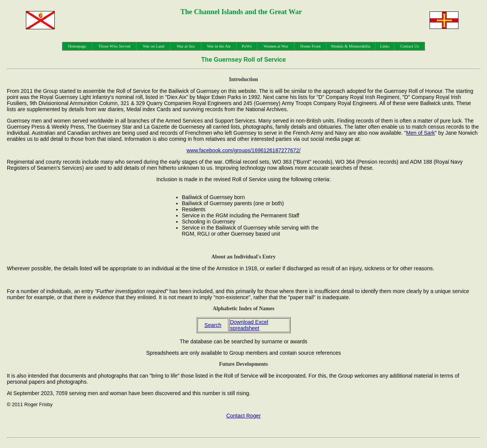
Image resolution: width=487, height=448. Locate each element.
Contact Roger (243, 416)
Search (213, 325)
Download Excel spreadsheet (249, 325)
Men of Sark (420, 133)
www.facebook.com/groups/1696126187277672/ (243, 150)
